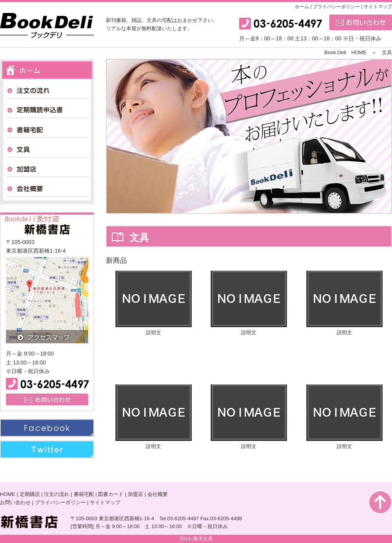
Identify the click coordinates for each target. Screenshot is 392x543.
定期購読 (30, 494)
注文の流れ (57, 494)
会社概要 (158, 494)
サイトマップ (378, 7)
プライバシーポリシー (336, 7)
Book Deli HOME (348, 52)
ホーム (302, 7)
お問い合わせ (15, 502)
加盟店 (135, 494)
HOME (8, 494)
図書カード (111, 494)
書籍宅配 (84, 494)
